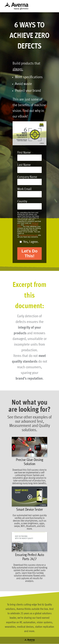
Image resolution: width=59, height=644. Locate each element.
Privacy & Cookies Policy (28, 226)
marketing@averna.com (28, 235)
